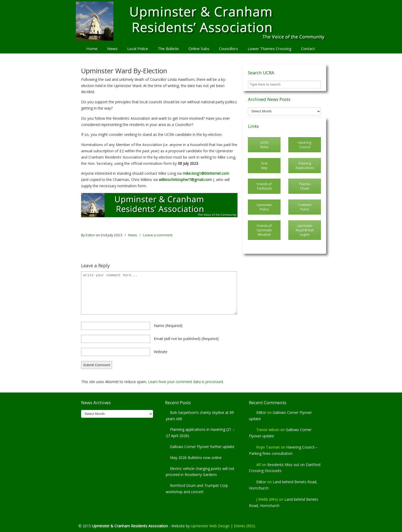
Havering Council (305, 145)
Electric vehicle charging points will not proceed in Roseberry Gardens (200, 472)
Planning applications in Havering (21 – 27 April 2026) (200, 433)
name (168, 326)
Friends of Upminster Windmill (264, 230)
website (161, 352)
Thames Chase (305, 186)
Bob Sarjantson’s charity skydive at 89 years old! (200, 416)
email (186, 339)
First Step (264, 166)
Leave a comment (158, 235)
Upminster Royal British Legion (305, 230)
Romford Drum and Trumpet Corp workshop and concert (197, 489)
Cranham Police (305, 207)
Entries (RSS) (245, 526)
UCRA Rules (264, 145)
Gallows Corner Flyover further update (202, 447)
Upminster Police (264, 207)
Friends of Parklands (264, 186)
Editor (90, 235)
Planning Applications (305, 166)
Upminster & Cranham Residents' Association (201, 21)
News (133, 235)
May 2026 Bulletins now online (196, 458)
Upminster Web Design (210, 526)
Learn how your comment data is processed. (186, 382)
